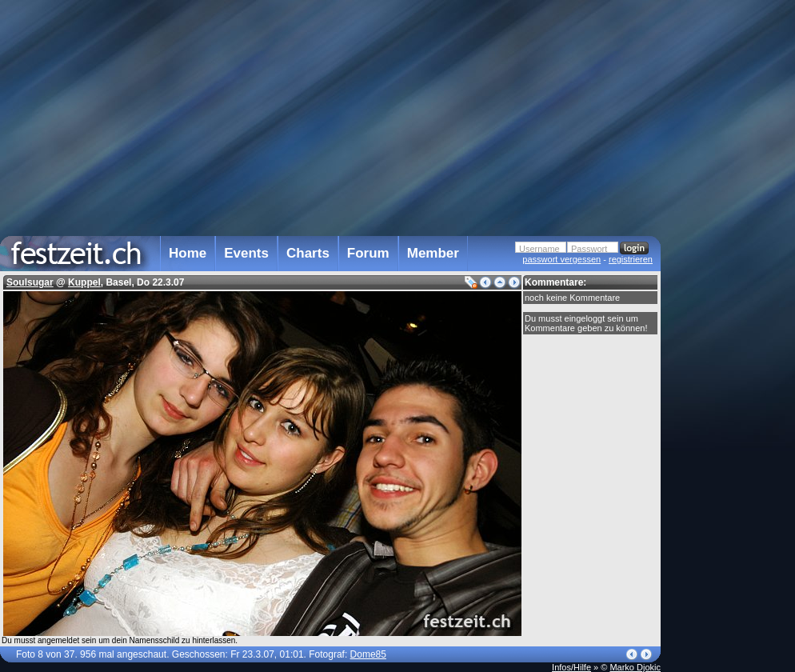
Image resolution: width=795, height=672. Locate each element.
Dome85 (368, 654)
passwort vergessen (561, 259)
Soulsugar (30, 282)
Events (246, 253)
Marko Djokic (635, 667)
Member (433, 253)
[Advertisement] (731, 322)
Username (539, 249)
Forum (368, 253)
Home (188, 253)
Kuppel (84, 282)
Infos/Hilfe (571, 667)
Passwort (589, 249)
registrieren (631, 259)
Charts (308, 253)
